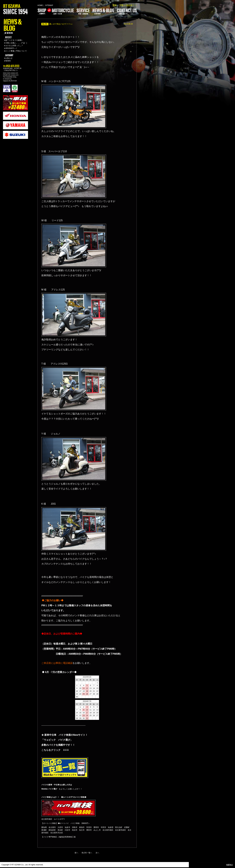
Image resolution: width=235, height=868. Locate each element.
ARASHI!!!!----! (11, 48)
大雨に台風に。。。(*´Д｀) (16, 43)
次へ (97, 853)
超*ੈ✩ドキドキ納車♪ (14, 40)
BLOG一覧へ (87, 853)
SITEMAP (49, 5)
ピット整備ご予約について (16, 51)
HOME (40, 5)
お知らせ (9, 58)
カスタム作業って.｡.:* (14, 46)
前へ (76, 853)
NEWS (8, 61)
